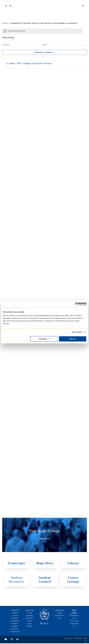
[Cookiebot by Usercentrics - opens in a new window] (77, 304)
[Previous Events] (6, 45)
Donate (30, 613)
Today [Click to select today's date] (44, 45)
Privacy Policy (68, 639)
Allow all (73, 339)
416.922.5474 (59, 616)
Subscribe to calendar (43, 52)
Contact (59, 613)
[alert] (42, 31)
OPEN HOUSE (45, 539)
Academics (30, 616)
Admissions (30, 619)
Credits (85, 639)
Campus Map (59, 611)
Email (59, 619)
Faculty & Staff (15, 632)
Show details (77, 332)
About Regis (30, 611)
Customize (44, 339)
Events (5, 23)
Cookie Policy (78, 639)
